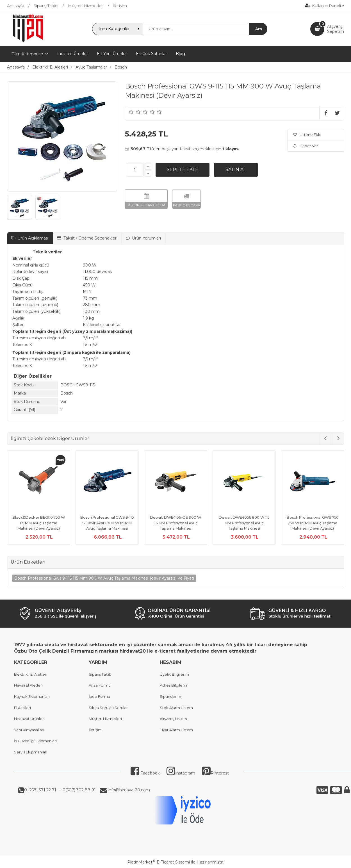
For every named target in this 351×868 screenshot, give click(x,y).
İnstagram (181, 773)
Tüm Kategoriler (27, 54)
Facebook (145, 773)
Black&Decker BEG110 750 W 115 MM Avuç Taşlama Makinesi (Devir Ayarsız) (39, 523)
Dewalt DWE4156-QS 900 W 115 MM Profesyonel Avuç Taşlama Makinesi (175, 523)
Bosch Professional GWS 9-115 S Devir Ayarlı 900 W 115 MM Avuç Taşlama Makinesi (107, 523)
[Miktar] (135, 170)
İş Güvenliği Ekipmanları (35, 741)
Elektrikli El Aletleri (31, 674)
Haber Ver (306, 146)
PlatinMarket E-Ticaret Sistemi (159, 862)
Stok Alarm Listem (176, 708)
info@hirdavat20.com (128, 790)
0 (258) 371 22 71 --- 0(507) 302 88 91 (60, 790)
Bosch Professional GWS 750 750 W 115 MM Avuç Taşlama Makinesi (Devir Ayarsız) (313, 523)
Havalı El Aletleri (28, 685)
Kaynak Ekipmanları (32, 696)
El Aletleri (22, 708)
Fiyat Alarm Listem (176, 730)
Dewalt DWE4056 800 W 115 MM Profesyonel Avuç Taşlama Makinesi (244, 523)
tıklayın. (231, 149)
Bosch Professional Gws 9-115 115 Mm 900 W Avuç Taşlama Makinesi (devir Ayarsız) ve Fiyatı (104, 578)
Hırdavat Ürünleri (29, 719)
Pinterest (215, 773)
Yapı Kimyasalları (29, 730)
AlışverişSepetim (336, 29)
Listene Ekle (307, 135)
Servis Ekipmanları (31, 752)
